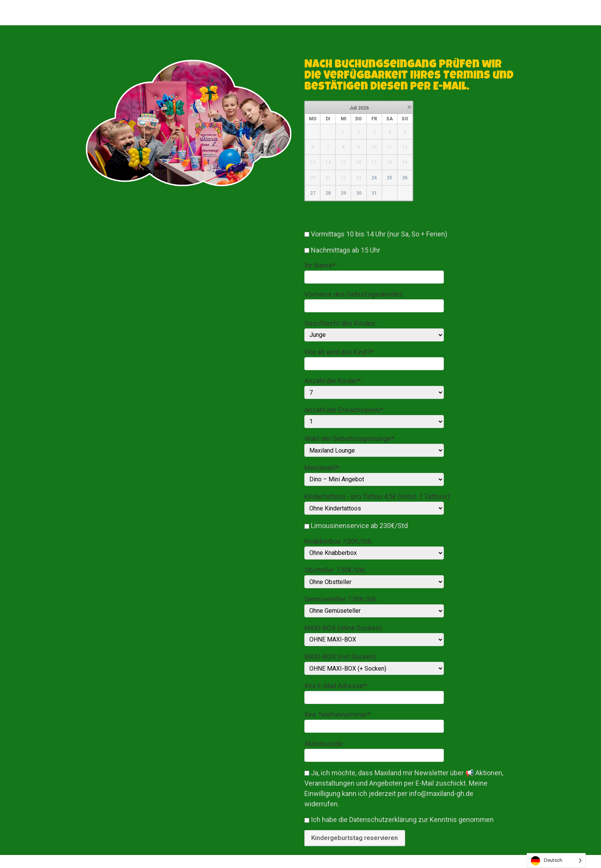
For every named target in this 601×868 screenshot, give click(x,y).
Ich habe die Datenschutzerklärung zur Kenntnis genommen (402, 820)
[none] (556, 861)
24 (374, 178)
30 (359, 193)
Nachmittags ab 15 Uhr (346, 250)
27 (313, 193)
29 (343, 193)
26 (405, 178)
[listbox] (556, 861)
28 (328, 193)
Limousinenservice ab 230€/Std (359, 526)
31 (374, 193)
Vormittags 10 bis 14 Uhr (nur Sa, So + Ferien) (379, 234)
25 (389, 178)
